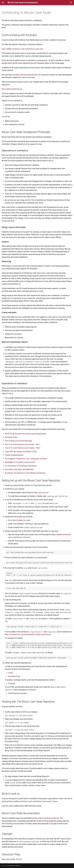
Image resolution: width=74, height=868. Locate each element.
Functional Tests (14, 676)
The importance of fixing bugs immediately (21, 466)
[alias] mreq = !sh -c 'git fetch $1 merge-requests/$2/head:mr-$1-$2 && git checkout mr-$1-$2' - (39, 574)
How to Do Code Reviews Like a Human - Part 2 (23, 448)
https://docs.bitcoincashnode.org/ (47, 818)
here (36, 190)
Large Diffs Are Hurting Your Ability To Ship (21, 452)
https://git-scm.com (41, 493)
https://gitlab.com (27, 485)
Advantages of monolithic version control (20, 462)
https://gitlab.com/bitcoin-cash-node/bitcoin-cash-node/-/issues (33, 801)
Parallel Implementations (14, 455)
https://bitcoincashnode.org (12, 89)
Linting (11, 673)
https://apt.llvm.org (44, 634)
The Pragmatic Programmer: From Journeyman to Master (26, 459)
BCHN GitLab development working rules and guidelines (26, 434)
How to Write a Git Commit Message (18, 441)
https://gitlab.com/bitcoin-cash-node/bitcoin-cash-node (22, 49)
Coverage (12, 683)
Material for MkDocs (15, 866)
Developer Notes (11, 437)
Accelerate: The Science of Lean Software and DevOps (25, 473)
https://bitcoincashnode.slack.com (28, 75)
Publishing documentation (18, 693)
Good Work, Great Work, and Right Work (19, 469)
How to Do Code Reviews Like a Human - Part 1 (23, 444)
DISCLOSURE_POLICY (13, 859)
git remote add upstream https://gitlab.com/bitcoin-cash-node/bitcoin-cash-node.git (39, 563)
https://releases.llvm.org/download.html (20, 634)
